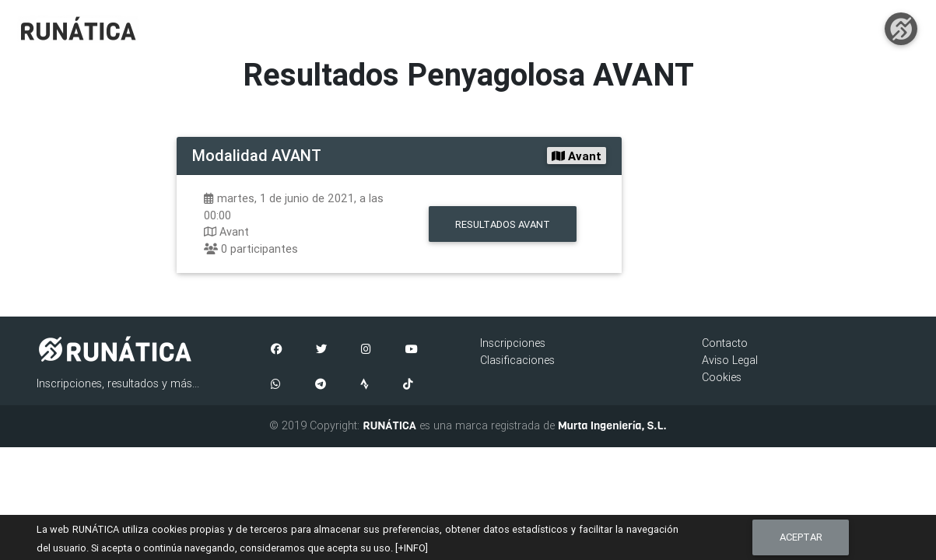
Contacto (725, 343)
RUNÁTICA (389, 425)
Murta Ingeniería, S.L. (612, 425)
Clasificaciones (517, 360)
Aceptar (801, 537)
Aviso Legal (730, 360)
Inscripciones (513, 343)
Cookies (722, 377)
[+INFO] (412, 548)
